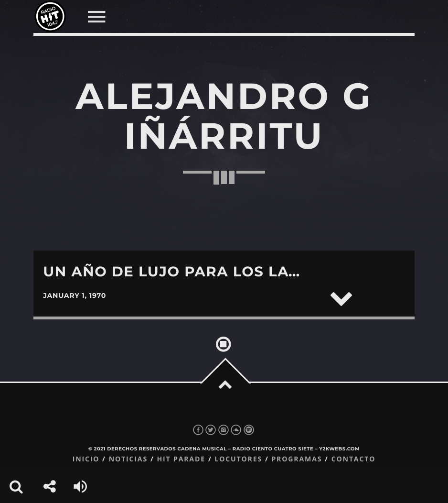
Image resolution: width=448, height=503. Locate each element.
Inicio (86, 459)
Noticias (128, 459)
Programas (297, 459)
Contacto (354, 459)
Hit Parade (181, 459)
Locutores (238, 459)
